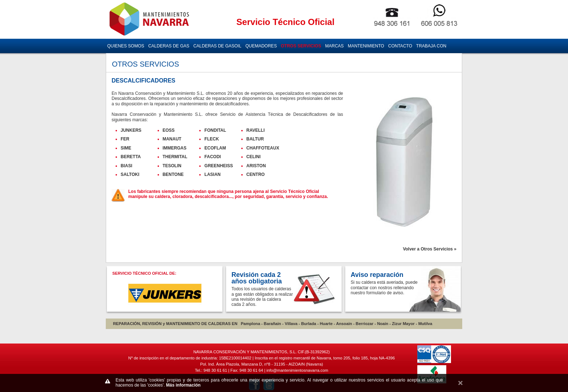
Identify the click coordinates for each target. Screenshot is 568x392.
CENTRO (256, 174)
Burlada (309, 324)
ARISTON (256, 166)
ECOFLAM (215, 148)
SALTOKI (130, 174)
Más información (183, 385)
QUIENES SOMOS (126, 46)
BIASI (126, 166)
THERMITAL (175, 157)
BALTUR (255, 139)
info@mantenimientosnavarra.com (297, 370)
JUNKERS (131, 130)
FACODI (212, 157)
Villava (291, 324)
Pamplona (250, 324)
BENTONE (173, 174)
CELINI (253, 157)
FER (125, 139)
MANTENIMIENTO (366, 46)
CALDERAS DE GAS (169, 46)
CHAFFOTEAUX (263, 148)
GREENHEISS (219, 166)
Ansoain (344, 324)
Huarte (326, 324)
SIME (126, 148)
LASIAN (212, 174)
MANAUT (172, 139)
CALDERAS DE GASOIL (218, 46)
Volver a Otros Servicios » (430, 249)
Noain (383, 324)
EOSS (169, 130)
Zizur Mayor (403, 324)
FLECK (212, 139)
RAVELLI (255, 130)
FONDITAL (215, 130)
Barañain (272, 324)
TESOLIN (172, 166)
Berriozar (365, 324)
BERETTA (131, 157)
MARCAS (335, 46)
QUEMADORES (261, 46)
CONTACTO (400, 46)
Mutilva (425, 324)
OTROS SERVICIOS (301, 46)
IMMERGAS (175, 148)
